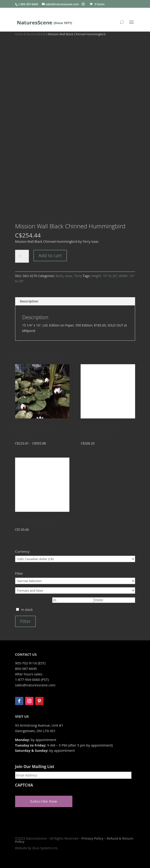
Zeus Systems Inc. (45, 848)
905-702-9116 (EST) (30, 663)
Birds (42, 34)
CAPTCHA (24, 785)
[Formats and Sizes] (75, 590)
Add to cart (50, 255)
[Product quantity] (22, 256)
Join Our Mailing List (35, 767)
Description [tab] (29, 301)
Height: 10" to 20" (104, 276)
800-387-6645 (26, 669)
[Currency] (75, 559)
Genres (31, 34)
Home (19, 34)
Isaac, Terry (73, 276)
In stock (27, 610)
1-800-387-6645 (28, 4)
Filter (26, 621)
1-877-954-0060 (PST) (32, 679)
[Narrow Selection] (75, 581)
